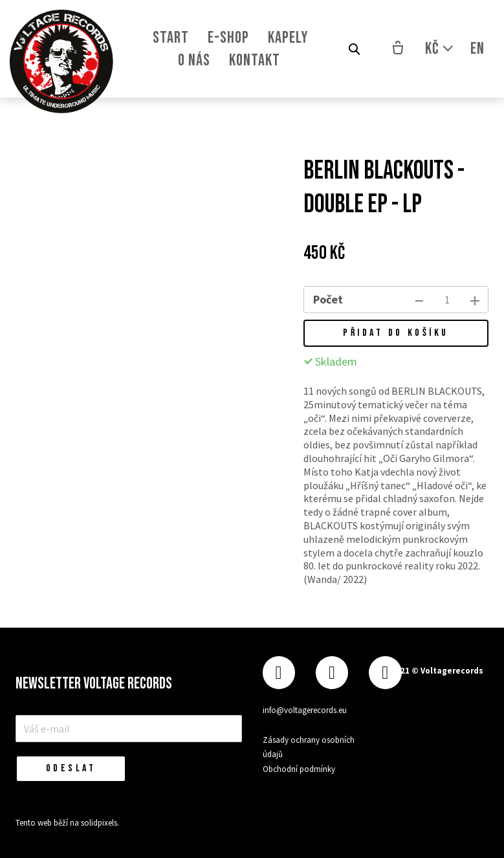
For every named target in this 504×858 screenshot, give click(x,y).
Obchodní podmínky (299, 768)
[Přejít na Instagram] (332, 671)
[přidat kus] (475, 300)
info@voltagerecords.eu (305, 709)
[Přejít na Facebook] (279, 671)
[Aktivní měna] (440, 49)
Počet (328, 299)
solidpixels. (100, 823)
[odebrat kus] (419, 300)
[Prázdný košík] (398, 49)
